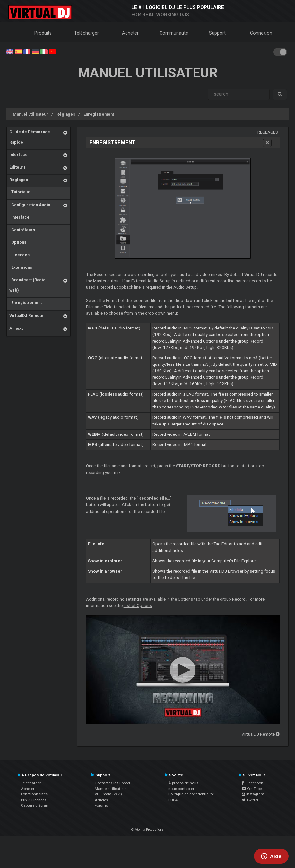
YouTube (252, 789)
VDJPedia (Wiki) (108, 794)
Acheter (130, 33)
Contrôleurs (22, 230)
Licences (19, 255)
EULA (173, 800)
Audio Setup (185, 287)
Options (18, 242)
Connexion (261, 33)
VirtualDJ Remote (26, 316)
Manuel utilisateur (30, 114)
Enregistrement (99, 114)
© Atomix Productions (147, 830)
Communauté (174, 33)
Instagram (253, 794)
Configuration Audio (30, 205)
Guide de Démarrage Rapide (30, 137)
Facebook (252, 783)
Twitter (250, 800)
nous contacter (181, 789)
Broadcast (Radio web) (27, 285)
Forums (101, 805)
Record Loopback (116, 287)
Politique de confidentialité (191, 794)
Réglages (66, 114)
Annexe (17, 328)
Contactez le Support (113, 783)
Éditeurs (17, 167)
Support (217, 33)
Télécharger (87, 33)
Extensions (21, 267)
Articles (101, 800)
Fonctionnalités (34, 794)
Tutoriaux (19, 192)
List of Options (138, 605)
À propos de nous (183, 783)
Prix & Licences (34, 800)
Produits (43, 33)
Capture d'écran (35, 805)
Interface (18, 155)
